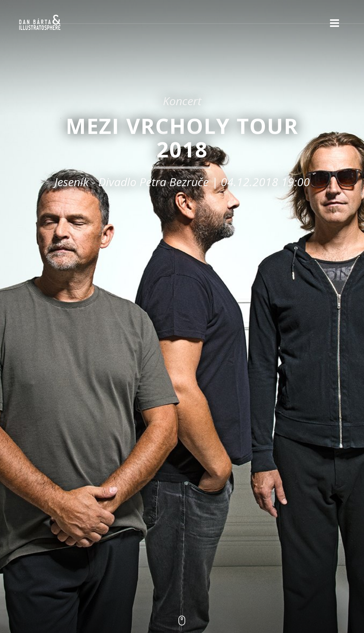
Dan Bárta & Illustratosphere (40, 23)
